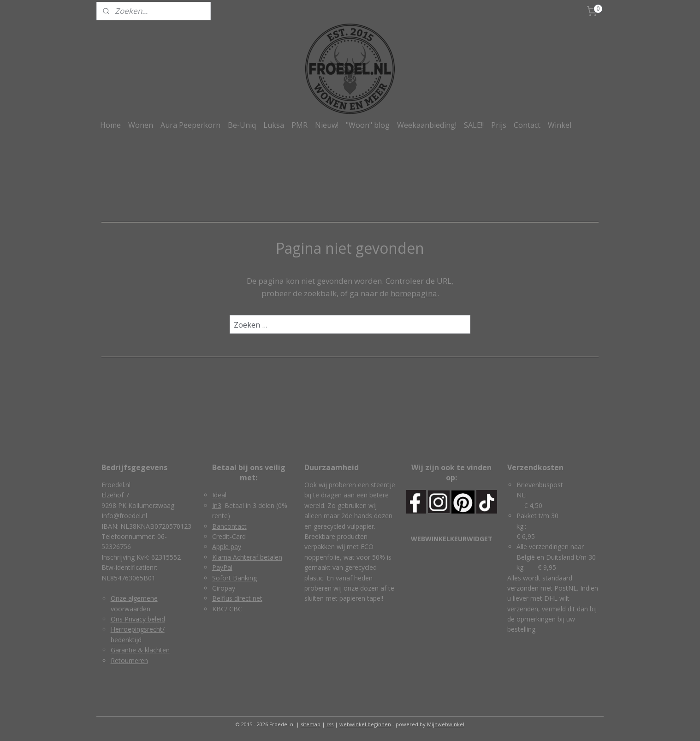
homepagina (414, 293)
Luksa (274, 125)
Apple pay (227, 547)
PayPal (222, 567)
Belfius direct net (237, 598)
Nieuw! (327, 125)
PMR (300, 125)
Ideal (219, 495)
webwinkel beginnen (365, 724)
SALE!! (474, 125)
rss (330, 724)
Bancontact (229, 526)
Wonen (141, 125)
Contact (527, 125)
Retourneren (129, 660)
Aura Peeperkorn (190, 125)
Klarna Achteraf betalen (247, 557)
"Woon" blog (368, 125)
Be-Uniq (242, 125)
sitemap (311, 724)
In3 (217, 505)
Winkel (560, 125)
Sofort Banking (234, 578)
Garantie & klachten (140, 650)
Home (110, 125)
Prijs (499, 125)
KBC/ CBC (227, 609)
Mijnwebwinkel (446, 724)
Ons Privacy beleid (138, 619)
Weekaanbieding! (427, 125)
